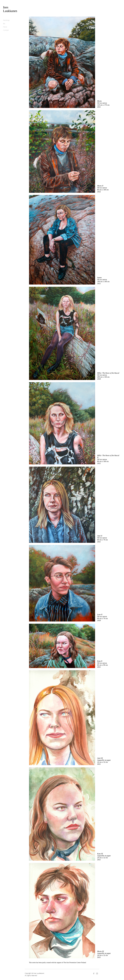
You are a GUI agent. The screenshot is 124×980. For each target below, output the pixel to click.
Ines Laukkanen (10, 9)
